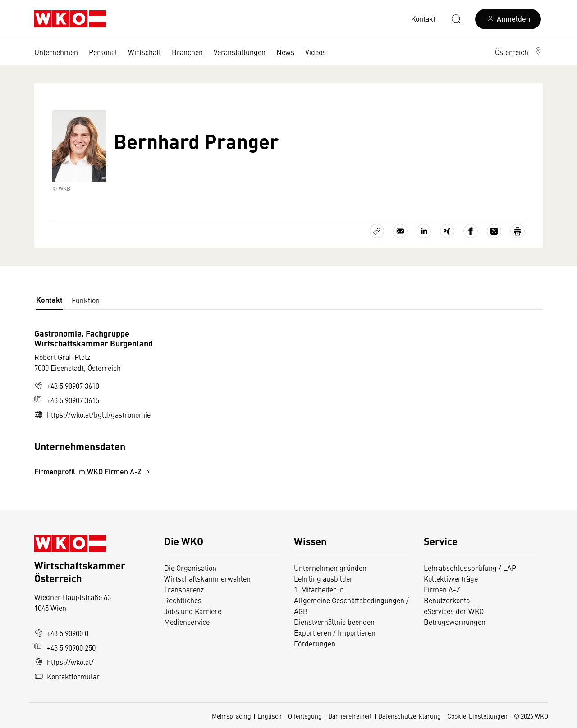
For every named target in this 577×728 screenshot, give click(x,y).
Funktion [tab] (86, 300)
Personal (103, 52)
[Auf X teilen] (494, 231)
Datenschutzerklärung (410, 716)
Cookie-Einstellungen (477, 716)
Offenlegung (305, 716)
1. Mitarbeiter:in (319, 589)
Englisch (270, 716)
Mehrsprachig (231, 716)
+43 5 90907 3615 (67, 400)
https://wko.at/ (64, 662)
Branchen (187, 52)
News (285, 52)
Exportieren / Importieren (335, 632)
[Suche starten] (456, 19)
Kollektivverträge (451, 578)
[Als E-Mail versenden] (400, 231)
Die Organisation (190, 568)
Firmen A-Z (442, 589)
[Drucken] (517, 231)
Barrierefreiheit (350, 716)
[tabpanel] (204, 403)
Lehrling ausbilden (324, 578)
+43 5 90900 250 (65, 647)
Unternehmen (56, 52)
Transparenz (184, 589)
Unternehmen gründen (330, 568)
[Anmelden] (508, 19)
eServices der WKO (454, 611)
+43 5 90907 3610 (67, 386)
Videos (316, 52)
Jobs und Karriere (193, 611)
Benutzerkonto (447, 600)
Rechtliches (183, 600)
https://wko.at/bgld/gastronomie (92, 414)
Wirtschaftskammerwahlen (207, 578)
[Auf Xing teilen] (447, 231)
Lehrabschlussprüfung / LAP (470, 568)
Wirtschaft (144, 52)
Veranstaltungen (240, 52)
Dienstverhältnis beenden (334, 622)
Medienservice (187, 622)
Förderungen (315, 643)
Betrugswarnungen (456, 622)
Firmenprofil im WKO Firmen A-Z (93, 471)
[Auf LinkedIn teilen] (424, 231)
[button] (519, 52)
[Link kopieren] (377, 231)
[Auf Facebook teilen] (471, 231)
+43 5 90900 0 (61, 633)
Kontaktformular (67, 676)
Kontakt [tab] (49, 300)
